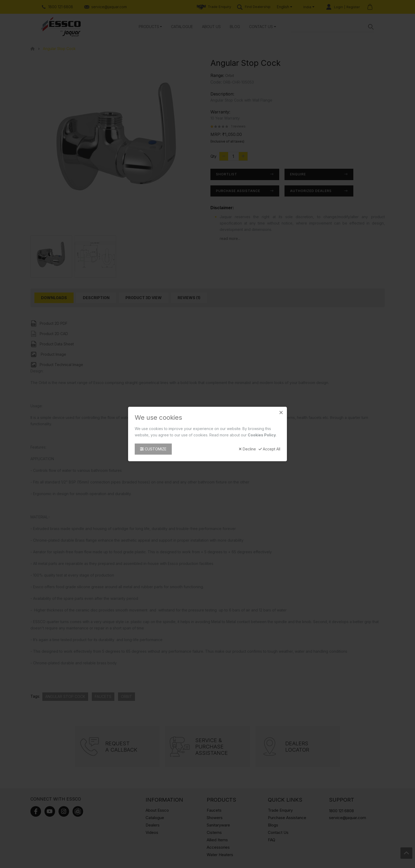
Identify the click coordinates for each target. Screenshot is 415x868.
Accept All (269, 449)
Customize (153, 449)
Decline (247, 449)
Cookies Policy (262, 435)
